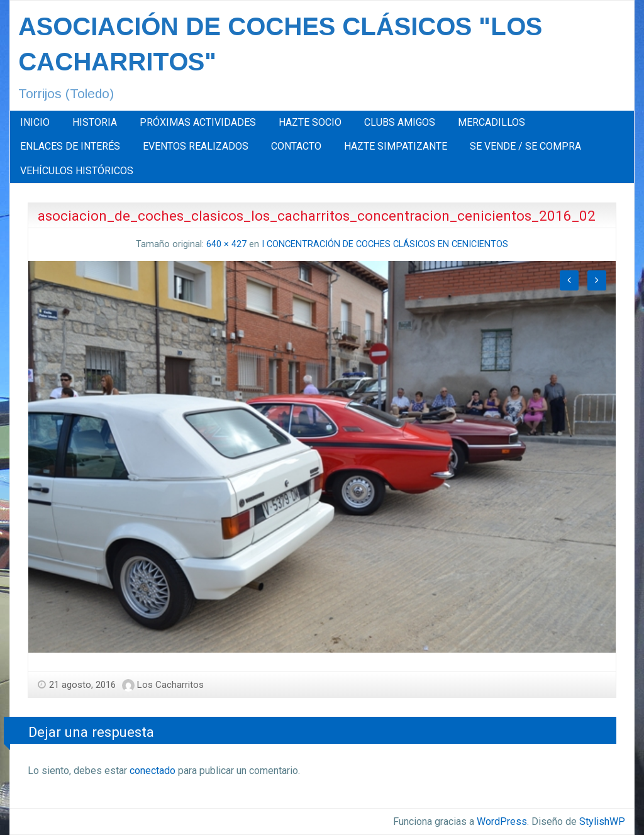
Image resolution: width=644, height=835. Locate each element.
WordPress (502, 821)
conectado (153, 771)
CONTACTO (296, 146)
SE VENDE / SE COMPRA (525, 146)
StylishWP (602, 821)
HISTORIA (95, 122)
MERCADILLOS (491, 122)
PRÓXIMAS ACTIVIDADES (198, 122)
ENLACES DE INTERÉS (70, 146)
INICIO (35, 122)
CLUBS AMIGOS (400, 122)
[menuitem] (35, 123)
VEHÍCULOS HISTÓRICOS (77, 171)
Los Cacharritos (170, 685)
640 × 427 (226, 244)
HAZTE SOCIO (310, 122)
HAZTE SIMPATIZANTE (396, 146)
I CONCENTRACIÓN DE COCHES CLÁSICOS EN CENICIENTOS (385, 244)
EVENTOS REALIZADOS (196, 146)
